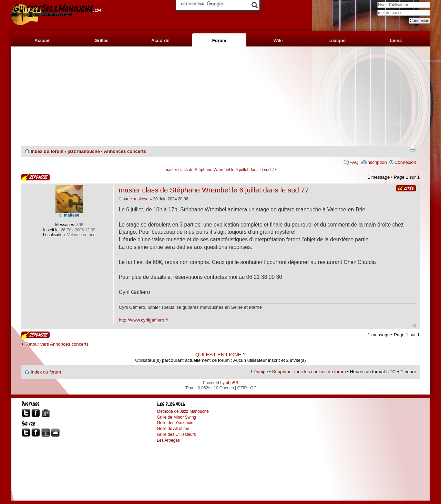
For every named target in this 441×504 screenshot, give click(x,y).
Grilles (101, 40)
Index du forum (47, 151)
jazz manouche (84, 151)
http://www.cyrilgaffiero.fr (143, 320)
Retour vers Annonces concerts (57, 344)
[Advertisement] (220, 96)
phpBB (232, 383)
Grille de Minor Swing (176, 417)
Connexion (405, 162)
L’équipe (260, 372)
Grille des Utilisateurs (176, 434)
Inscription (377, 162)
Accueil (43, 40)
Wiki (278, 40)
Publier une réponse (35, 177)
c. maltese (139, 199)
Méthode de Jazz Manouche (183, 411)
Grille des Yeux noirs (176, 423)
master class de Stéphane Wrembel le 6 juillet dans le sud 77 (221, 170)
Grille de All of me (173, 429)
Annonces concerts (125, 151)
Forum (219, 40)
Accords (160, 40)
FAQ (354, 162)
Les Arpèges (168, 440)
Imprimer (412, 149)
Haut (414, 325)
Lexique (337, 40)
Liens (396, 40)
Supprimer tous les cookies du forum (309, 372)
